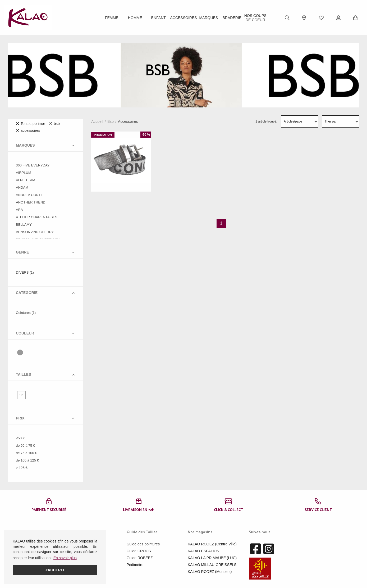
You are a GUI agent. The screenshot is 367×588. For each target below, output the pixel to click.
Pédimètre (135, 565)
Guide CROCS (139, 551)
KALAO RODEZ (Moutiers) (210, 572)
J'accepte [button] (55, 570)
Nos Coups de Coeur (255, 18)
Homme (135, 18)
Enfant (159, 18)
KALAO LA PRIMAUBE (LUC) (212, 558)
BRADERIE (232, 18)
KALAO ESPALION (204, 551)
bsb (111, 121)
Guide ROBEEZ (140, 558)
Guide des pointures (143, 544)
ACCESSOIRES (183, 18)
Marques (208, 18)
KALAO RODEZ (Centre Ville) (212, 544)
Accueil (97, 121)
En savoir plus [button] (65, 558)
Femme (112, 18)
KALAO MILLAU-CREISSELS (212, 565)
